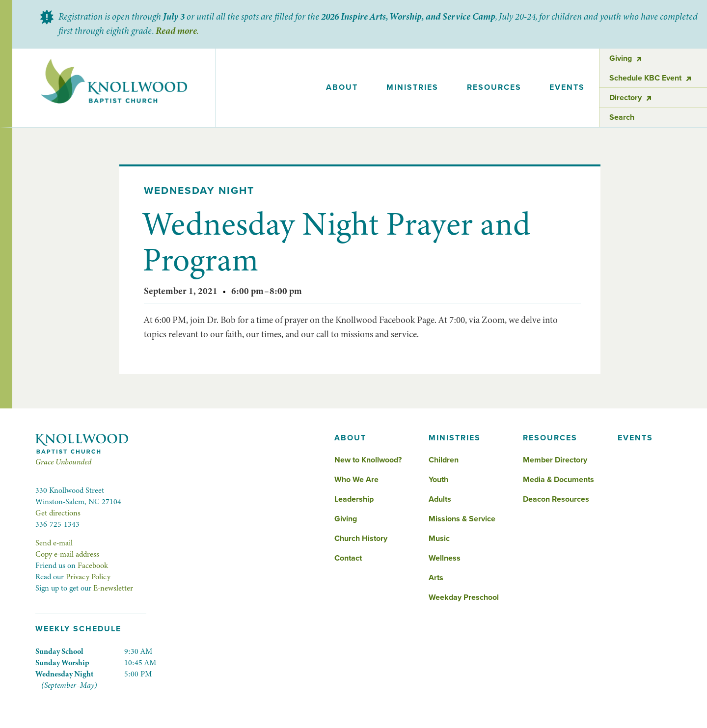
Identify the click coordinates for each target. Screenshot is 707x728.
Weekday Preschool (464, 597)
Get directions (58, 513)
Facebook (93, 566)
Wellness (445, 558)
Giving (346, 519)
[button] (342, 88)
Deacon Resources (556, 499)
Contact (348, 558)
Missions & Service (462, 519)
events (567, 87)
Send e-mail (54, 543)
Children (444, 460)
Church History (361, 539)
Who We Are (356, 480)
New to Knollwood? (368, 460)
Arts (436, 578)
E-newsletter (113, 588)
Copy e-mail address (67, 554)
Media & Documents (558, 480)
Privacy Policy (88, 577)
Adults (440, 499)
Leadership (354, 499)
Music (439, 539)
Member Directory (555, 460)
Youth (438, 480)
